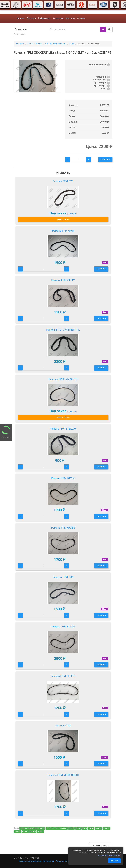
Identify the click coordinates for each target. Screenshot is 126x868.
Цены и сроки (63, 219)
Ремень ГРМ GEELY (63, 280)
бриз (78, 828)
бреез (71, 828)
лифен (17, 831)
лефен (40, 831)
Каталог (20, 44)
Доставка (31, 18)
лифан (98, 828)
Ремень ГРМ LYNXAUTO (63, 379)
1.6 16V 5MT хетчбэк (55, 44)
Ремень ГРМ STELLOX (63, 429)
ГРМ (72, 44)
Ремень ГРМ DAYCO (63, 478)
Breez (39, 44)
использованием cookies (109, 855)
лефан (25, 831)
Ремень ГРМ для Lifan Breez (32, 828)
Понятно (114, 861)
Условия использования (68, 861)
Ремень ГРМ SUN (63, 577)
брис (84, 828)
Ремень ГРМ (63, 726)
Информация (44, 18)
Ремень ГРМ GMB (63, 231)
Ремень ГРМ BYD (63, 181)
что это (72, 214)
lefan (91, 828)
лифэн (106, 828)
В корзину (105, 160)
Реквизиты (48, 861)
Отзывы (81, 18)
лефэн (33, 831)
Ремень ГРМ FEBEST (63, 676)
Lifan (30, 44)
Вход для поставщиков (30, 861)
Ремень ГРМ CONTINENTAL (63, 330)
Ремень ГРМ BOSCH (63, 627)
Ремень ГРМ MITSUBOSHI (63, 775)
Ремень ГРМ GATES (63, 528)
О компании (58, 18)
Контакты (70, 18)
